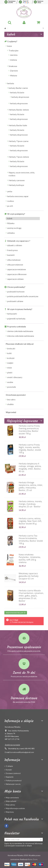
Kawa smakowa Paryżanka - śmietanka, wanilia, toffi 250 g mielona (30, 558)
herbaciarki (12, 314)
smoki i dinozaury (15, 377)
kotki (9, 353)
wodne (10, 382)
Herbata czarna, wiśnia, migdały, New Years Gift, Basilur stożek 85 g (30, 521)
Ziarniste (14, 71)
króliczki (11, 358)
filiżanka (11, 223)
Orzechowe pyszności (16, 395)
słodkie (10, 404)
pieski (10, 373)
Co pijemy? (12, 41)
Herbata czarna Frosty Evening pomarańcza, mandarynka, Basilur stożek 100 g (29, 430)
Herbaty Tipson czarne (18, 141)
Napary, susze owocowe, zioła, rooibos (22, 174)
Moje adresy (10, 805)
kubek (10, 218)
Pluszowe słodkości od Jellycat (20, 344)
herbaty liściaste (17, 92)
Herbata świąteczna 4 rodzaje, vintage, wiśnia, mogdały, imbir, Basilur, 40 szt (30, 467)
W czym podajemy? (16, 214)
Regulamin (10, 777)
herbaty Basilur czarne (18, 88)
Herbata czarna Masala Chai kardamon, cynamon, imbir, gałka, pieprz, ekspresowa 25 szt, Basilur (31, 596)
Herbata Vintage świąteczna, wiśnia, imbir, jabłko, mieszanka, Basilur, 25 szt (31, 486)
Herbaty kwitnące (16, 185)
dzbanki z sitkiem (15, 245)
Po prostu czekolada (17, 327)
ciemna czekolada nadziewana (20, 331)
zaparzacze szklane (15, 279)
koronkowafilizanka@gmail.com (22, 752)
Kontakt (9, 770)
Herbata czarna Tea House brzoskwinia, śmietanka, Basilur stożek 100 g (31, 540)
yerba (10, 191)
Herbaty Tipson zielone (19, 157)
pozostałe (12, 387)
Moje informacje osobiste (15, 808)
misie (9, 368)
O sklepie (9, 766)
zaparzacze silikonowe (17, 274)
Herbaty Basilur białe (18, 125)
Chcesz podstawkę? (16, 287)
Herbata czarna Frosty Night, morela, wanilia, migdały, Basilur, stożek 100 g (30, 449)
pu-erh (10, 206)
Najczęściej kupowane (22, 421)
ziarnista (14, 55)
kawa (9, 46)
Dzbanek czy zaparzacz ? (19, 241)
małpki (10, 363)
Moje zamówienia (12, 798)
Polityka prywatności (14, 781)
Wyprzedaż (11, 412)
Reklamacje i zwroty (13, 784)
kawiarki (11, 255)
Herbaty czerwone (17, 180)
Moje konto (13, 791)
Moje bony (10, 812)
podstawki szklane (15, 301)
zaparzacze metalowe (17, 269)
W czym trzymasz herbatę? (20, 309)
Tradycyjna (13, 50)
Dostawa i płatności (13, 773)
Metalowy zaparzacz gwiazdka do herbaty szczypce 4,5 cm (29, 576)
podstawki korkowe (16, 292)
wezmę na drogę (14, 228)
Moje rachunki (11, 801)
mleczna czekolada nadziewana (21, 336)
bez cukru (11, 400)
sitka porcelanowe (15, 265)
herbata (11, 83)
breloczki (11, 349)
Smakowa (13, 66)
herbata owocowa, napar (18, 196)
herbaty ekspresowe (20, 97)
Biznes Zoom (33, 859)
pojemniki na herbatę (16, 319)
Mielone (14, 76)
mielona (13, 60)
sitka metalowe (14, 260)
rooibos (11, 201)
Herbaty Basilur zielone (19, 110)
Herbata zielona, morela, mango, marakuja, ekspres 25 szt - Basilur (30, 504)
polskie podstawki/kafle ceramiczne (23, 296)
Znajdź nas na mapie (12, 745)
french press (12, 250)
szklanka (11, 233)
